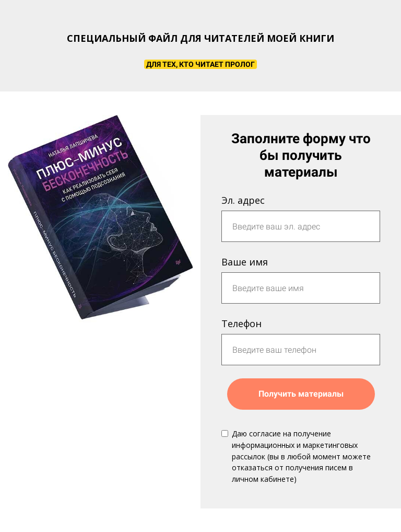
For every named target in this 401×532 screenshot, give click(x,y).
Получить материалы (301, 394)
